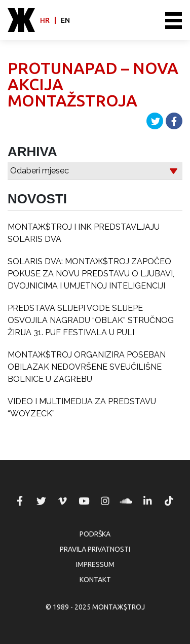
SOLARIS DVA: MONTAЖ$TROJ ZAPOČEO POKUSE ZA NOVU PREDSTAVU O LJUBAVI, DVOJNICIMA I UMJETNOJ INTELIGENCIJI (91, 274)
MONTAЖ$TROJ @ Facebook (20, 501)
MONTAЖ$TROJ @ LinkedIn (147, 501)
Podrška (95, 534)
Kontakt (95, 580)
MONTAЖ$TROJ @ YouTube (84, 501)
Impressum (95, 564)
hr (45, 20)
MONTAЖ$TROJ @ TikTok (169, 501)
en (65, 20)
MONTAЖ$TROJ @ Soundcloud (126, 501)
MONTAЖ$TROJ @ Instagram (105, 501)
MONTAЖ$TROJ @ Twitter (41, 501)
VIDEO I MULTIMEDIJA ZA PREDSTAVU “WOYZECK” (82, 407)
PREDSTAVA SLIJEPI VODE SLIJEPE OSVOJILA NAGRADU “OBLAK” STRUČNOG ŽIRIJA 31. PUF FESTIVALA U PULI (91, 320)
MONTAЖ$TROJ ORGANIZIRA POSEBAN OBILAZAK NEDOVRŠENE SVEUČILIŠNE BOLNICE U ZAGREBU (87, 367)
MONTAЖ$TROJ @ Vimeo (62, 501)
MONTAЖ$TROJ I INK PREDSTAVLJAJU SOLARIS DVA (84, 233)
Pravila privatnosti (95, 549)
